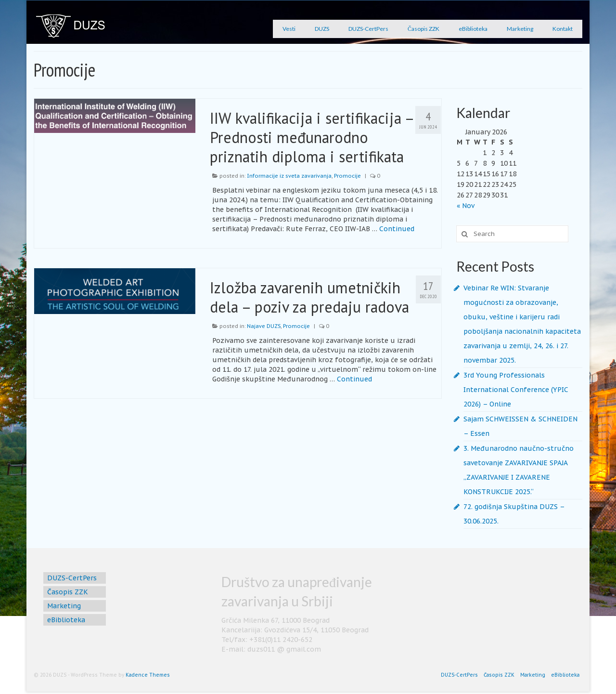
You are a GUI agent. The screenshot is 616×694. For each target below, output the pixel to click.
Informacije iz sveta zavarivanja (289, 176)
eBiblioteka (473, 29)
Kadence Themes (148, 675)
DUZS (322, 29)
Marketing (520, 29)
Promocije (347, 176)
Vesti (289, 29)
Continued (397, 229)
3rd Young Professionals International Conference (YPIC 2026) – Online (516, 390)
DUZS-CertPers (368, 29)
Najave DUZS (264, 326)
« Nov (466, 206)
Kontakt (563, 29)
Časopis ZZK (423, 29)
